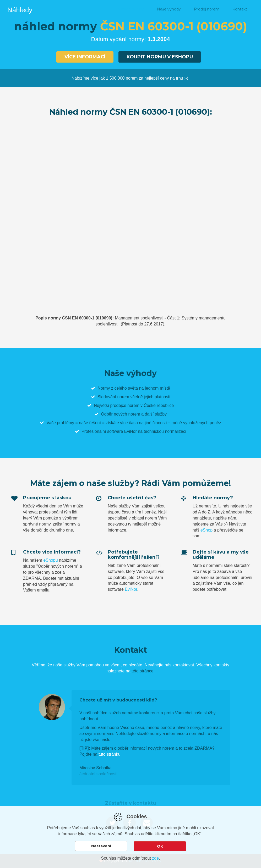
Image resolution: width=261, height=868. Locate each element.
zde (155, 858)
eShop (206, 530)
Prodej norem (207, 9)
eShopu (50, 560)
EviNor (131, 589)
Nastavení (101, 847)
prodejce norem (125, 405)
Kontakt (240, 9)
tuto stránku (110, 754)
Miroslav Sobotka (96, 768)
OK (160, 847)
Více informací (85, 57)
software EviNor (122, 431)
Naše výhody (169, 9)
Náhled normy (131, 9)
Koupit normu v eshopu (160, 57)
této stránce (143, 671)
